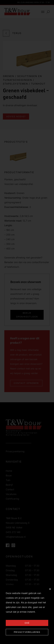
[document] (27, 322)
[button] (50, 589)
